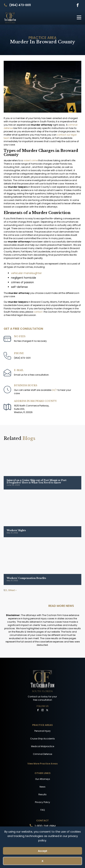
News (42, 787)
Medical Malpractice (43, 746)
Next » (13, 590)
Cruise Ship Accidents (42, 739)
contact (38, 312)
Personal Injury (42, 731)
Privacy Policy (42, 802)
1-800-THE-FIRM (45, 826)
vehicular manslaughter (26, 273)
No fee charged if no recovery (30, 341)
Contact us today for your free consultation (43, 698)
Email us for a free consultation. (32, 375)
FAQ (43, 810)
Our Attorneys (43, 779)
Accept (42, 851)
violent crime (31, 160)
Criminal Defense (42, 754)
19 (9, 590)
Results (42, 794)
